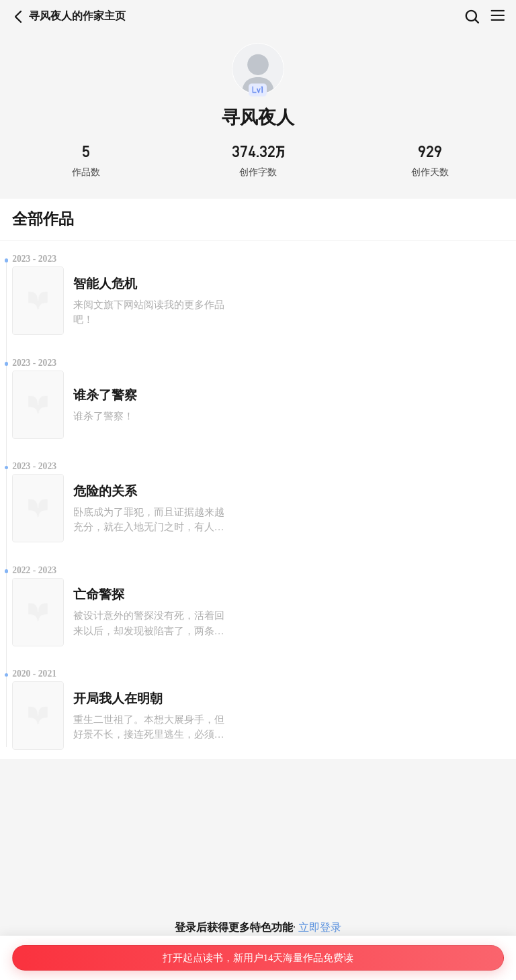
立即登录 (318, 927)
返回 (18, 16)
